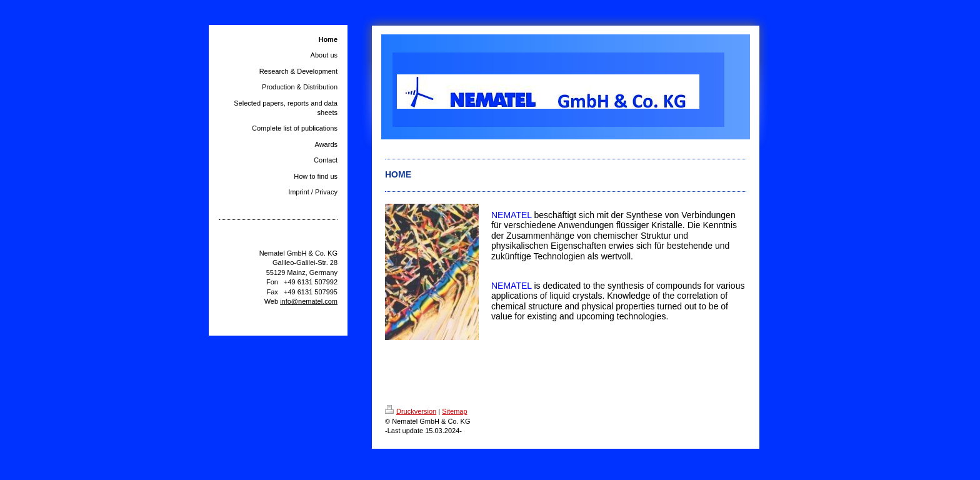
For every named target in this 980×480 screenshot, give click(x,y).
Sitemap (454, 411)
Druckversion (411, 411)
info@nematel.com (309, 301)
